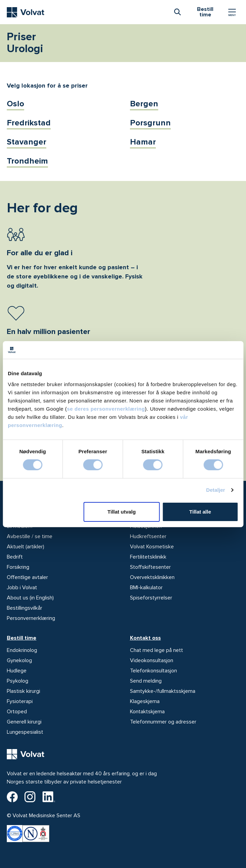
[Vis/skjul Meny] (232, 12)
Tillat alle (200, 512)
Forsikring (18, 567)
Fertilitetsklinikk (148, 557)
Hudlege (17, 671)
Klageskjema (145, 701)
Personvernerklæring (31, 618)
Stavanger (27, 142)
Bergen (144, 104)
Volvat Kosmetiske (152, 547)
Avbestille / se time (30, 536)
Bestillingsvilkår (24, 608)
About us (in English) (30, 598)
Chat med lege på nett (157, 650)
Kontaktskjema (147, 712)
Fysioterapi (20, 701)
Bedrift (15, 557)
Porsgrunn (150, 123)
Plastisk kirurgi (23, 691)
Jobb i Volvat (22, 588)
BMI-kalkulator (146, 588)
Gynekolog (19, 660)
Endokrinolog (22, 650)
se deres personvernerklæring (106, 408)
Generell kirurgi (24, 722)
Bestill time (22, 638)
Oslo (15, 104)
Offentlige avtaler (27, 577)
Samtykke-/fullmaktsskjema (163, 691)
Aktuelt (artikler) (26, 547)
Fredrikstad (29, 123)
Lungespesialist (25, 732)
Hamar (143, 142)
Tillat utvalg (122, 512)
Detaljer (216, 490)
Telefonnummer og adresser (163, 722)
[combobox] (177, 12)
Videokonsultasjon (152, 660)
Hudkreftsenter (148, 536)
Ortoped (17, 712)
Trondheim (27, 161)
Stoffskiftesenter (150, 567)
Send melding (146, 681)
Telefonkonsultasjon (153, 671)
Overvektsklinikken (152, 577)
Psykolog (18, 681)
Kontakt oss (145, 638)
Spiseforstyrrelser (151, 598)
